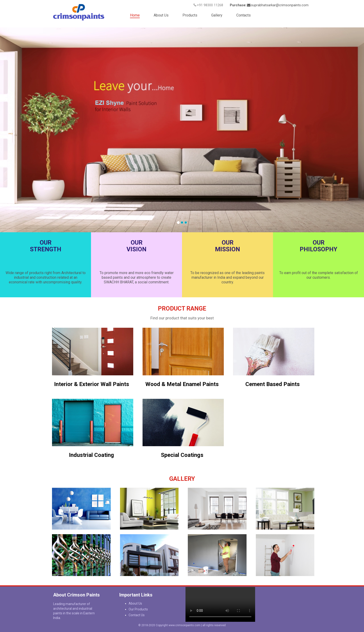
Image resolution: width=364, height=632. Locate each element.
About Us (161, 15)
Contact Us (137, 615)
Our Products (138, 609)
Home (135, 15)
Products (190, 15)
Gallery (217, 15)
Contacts (244, 15)
